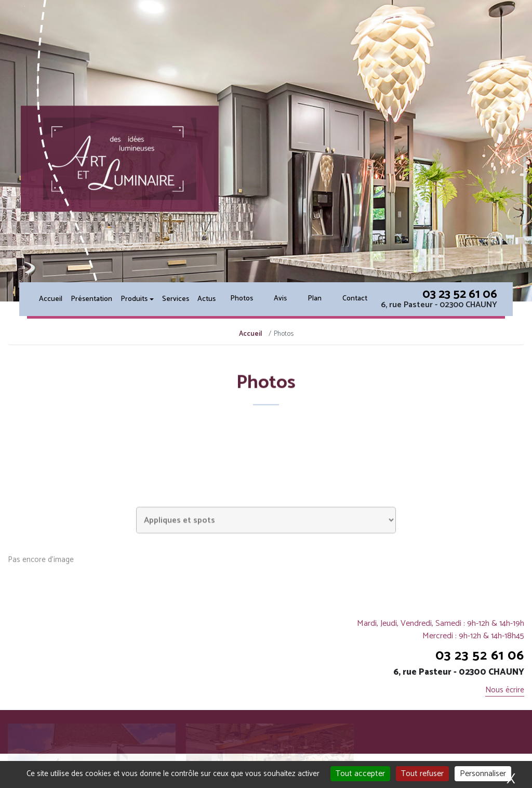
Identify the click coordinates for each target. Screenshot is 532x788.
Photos (242, 299)
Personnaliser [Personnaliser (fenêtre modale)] (483, 774)
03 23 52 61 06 (460, 294)
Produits (134, 299)
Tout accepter (360, 774)
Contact (355, 299)
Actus (207, 299)
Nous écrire (505, 691)
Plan (315, 299)
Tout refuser (422, 774)
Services (176, 299)
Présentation (91, 299)
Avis (280, 299)
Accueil (51, 299)
